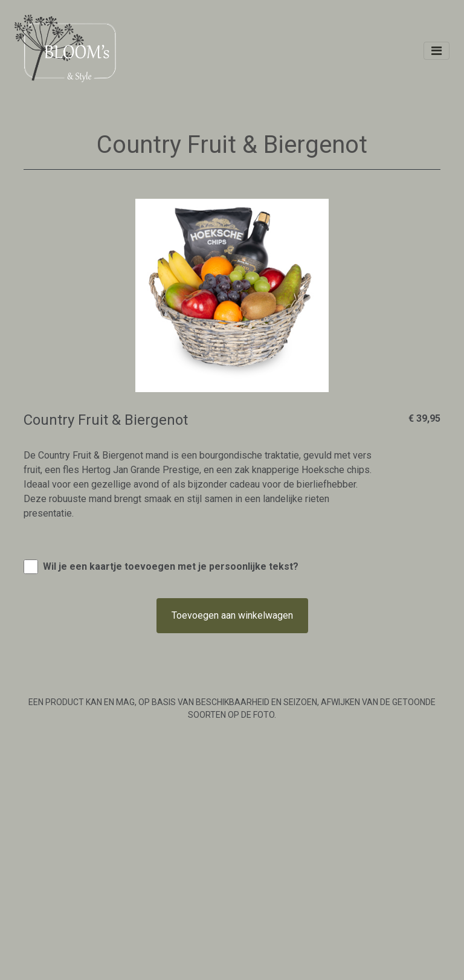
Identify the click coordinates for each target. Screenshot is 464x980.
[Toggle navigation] (437, 51)
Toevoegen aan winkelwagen (232, 615)
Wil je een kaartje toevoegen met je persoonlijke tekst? (171, 566)
